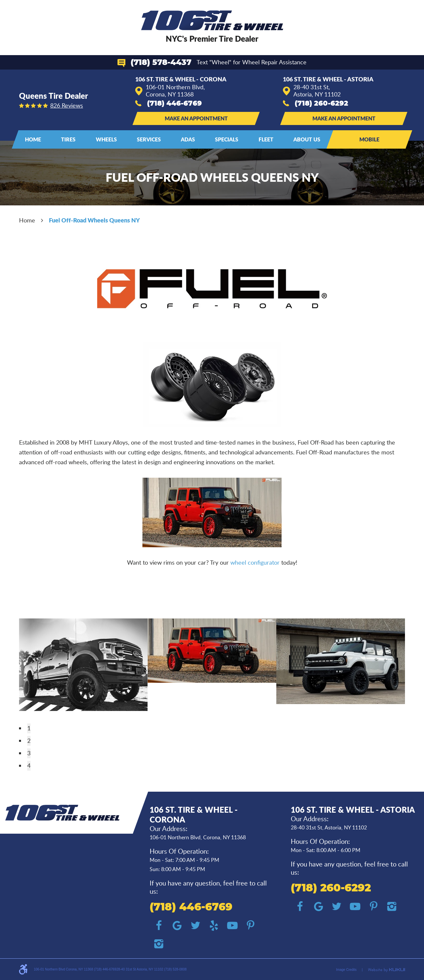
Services (149, 139)
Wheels (106, 139)
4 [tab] (29, 765)
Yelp (214, 926)
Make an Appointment (196, 118)
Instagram (159, 944)
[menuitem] (33, 139)
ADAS (188, 139)
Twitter (196, 926)
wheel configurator (256, 562)
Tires (68, 139)
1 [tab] (29, 728)
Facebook (159, 926)
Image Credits (346, 970)
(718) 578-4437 (161, 63)
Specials (227, 139)
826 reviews (67, 105)
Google (177, 926)
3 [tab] (29, 753)
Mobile (369, 139)
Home (33, 139)
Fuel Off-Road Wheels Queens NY (94, 220)
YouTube (232, 926)
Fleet (266, 139)
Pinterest (251, 926)
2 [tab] (29, 740)
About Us (307, 139)
